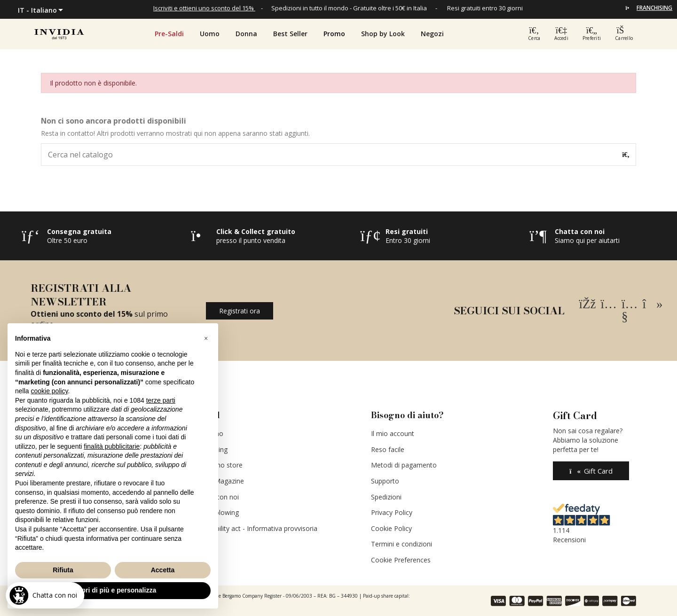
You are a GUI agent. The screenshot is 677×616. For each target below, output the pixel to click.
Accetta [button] (163, 570)
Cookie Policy (391, 528)
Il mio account (393, 433)
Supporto (385, 481)
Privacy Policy (392, 512)
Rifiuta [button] (63, 570)
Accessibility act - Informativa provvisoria (255, 528)
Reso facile (388, 449)
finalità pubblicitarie (112, 446)
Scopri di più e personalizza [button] (113, 590)
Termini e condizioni (401, 544)
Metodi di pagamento (404, 465)
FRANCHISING (654, 8)
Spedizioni (386, 497)
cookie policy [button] (49, 391)
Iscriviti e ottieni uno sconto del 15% (204, 8)
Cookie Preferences (401, 560)
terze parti (161, 400)
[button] (334, 34)
